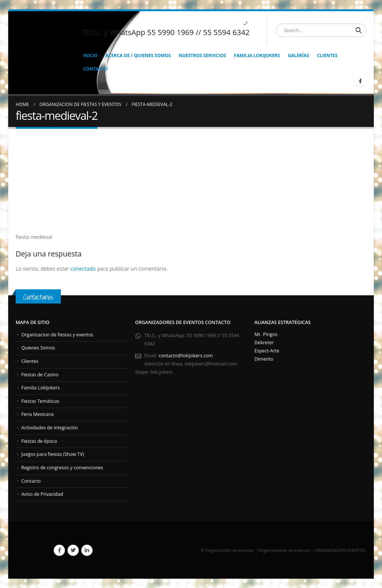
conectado (83, 269)
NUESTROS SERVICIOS (202, 55)
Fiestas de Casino (40, 374)
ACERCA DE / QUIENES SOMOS (138, 55)
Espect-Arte (267, 351)
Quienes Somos (38, 348)
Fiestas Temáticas (40, 401)
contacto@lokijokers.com (186, 356)
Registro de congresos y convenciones (63, 468)
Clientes (30, 361)
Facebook (59, 550)
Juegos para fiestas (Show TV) (53, 454)
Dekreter (264, 343)
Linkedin (87, 550)
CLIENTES (327, 55)
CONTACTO (95, 69)
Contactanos (38, 297)
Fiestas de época (39, 441)
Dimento (264, 359)
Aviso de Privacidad (42, 494)
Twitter (73, 550)
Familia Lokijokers (41, 388)
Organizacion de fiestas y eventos (58, 335)
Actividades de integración (50, 428)
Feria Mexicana (38, 414)
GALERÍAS (298, 55)
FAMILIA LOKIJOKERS (257, 55)
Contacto (31, 481)
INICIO (90, 55)
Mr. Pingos (266, 334)
